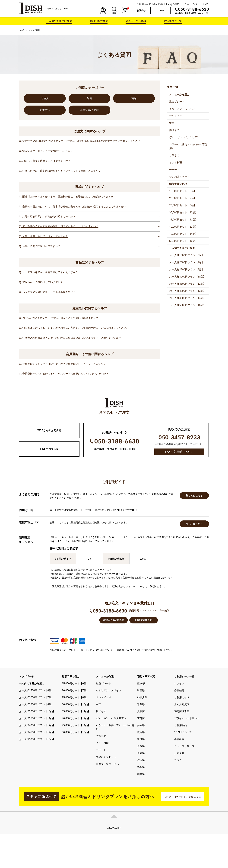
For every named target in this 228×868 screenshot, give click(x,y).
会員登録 (179, 724)
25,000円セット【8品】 (183, 205)
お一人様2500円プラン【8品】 (187, 269)
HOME (22, 30)
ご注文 (45, 98)
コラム (185, 4)
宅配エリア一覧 (146, 710)
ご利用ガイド (144, 4)
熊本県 (141, 808)
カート (124, 12)
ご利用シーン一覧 (184, 710)
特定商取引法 (182, 745)
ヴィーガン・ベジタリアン (184, 137)
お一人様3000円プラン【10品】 (187, 277)
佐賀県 (141, 794)
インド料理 (176, 163)
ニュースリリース (184, 780)
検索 (114, 12)
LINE (161, 10)
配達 (89, 98)
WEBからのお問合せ (49, 430)
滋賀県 (141, 766)
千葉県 (141, 738)
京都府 (141, 752)
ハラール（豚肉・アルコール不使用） (188, 146)
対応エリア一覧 (173, 21)
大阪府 (141, 745)
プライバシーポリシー (187, 752)
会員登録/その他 (89, 110)
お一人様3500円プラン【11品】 (187, 284)
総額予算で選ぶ (99, 21)
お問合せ (141, 10)
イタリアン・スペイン (182, 109)
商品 (134, 98)
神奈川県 (142, 731)
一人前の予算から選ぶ (59, 21)
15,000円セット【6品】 (183, 191)
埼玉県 (141, 724)
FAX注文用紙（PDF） (179, 452)
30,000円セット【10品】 (183, 212)
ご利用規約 (180, 759)
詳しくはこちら (194, 529)
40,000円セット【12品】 (183, 227)
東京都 (141, 717)
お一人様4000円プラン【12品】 (187, 291)
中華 (172, 123)
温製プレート (177, 102)
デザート (174, 170)
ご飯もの (174, 155)
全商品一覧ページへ (107, 798)
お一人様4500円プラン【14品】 (187, 298)
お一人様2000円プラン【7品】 (187, 262)
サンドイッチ (177, 116)
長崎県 (141, 787)
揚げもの (174, 130)
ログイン (103, 12)
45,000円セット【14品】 (183, 234)
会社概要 (158, 4)
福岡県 (141, 801)
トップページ (27, 710)
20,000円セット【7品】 (183, 198)
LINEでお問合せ (49, 449)
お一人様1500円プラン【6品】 (187, 255)
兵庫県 (141, 759)
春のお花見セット (179, 177)
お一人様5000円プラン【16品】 (187, 305)
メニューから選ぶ (136, 21)
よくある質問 (172, 4)
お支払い (45, 110)
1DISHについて (200, 4)
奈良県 (141, 773)
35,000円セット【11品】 (183, 220)
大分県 (141, 780)
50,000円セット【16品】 (183, 241)
